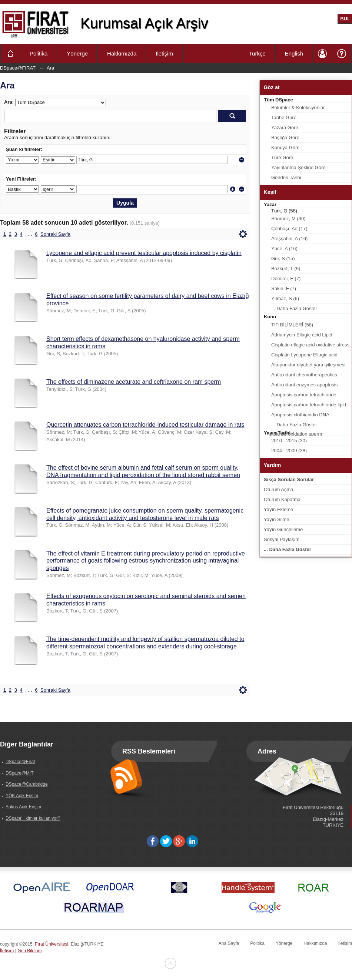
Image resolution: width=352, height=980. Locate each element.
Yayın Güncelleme (283, 529)
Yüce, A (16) (284, 249)
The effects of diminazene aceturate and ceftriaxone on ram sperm (134, 382)
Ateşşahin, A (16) (289, 239)
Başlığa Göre (285, 137)
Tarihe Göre (284, 118)
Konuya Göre (285, 147)
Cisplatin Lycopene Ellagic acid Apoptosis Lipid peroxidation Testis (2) (308, 356)
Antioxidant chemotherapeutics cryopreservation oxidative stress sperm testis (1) (306, 376)
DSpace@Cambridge (27, 784)
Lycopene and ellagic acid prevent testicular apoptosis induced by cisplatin (144, 253)
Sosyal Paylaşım (282, 539)
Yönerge (77, 53)
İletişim (164, 53)
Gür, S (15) (283, 259)
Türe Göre (282, 157)
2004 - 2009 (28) (289, 451)
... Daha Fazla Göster (294, 308)
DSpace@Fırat (20, 762)
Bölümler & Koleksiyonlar (298, 108)
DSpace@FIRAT (18, 68)
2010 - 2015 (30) (289, 441)
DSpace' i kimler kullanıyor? (33, 818)
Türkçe (257, 53)
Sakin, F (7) (284, 288)
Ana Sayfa (229, 943)
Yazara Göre (285, 127)
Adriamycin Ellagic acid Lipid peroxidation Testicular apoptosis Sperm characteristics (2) (306, 336)
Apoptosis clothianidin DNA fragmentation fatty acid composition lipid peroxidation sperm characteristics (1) (310, 416)
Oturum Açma (278, 489)
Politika (39, 53)
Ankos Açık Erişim (23, 807)
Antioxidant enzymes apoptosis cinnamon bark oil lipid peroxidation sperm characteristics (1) (309, 386)
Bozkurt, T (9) (286, 269)
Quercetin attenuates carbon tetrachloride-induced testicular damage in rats (145, 425)
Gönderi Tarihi (286, 177)
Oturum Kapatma (282, 499)
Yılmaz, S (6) (285, 298)
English (294, 53)
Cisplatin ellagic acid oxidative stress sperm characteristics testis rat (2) (310, 346)
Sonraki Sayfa (55, 234)
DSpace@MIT (20, 773)
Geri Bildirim (29, 951)
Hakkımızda (122, 53)
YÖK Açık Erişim (22, 796)
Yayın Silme (276, 519)
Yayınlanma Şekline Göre (298, 167)
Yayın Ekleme (278, 509)
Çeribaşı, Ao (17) (289, 229)
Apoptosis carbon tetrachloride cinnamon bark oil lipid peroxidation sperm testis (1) (309, 396)
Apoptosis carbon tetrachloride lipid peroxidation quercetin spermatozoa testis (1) (310, 406)
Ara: (9, 102)
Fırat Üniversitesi (52, 944)
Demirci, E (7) (286, 278)
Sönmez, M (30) (288, 219)
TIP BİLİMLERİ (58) (292, 325)
